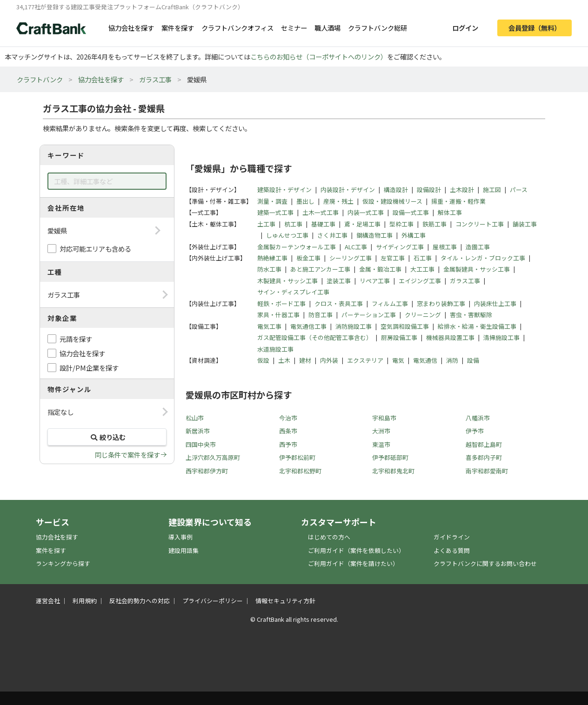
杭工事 (293, 224)
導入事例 (180, 537)
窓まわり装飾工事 (441, 303)
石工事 (423, 258)
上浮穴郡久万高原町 (213, 457)
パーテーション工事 (369, 315)
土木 (284, 360)
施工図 (492, 190)
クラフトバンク (40, 79)
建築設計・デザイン (284, 190)
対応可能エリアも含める (95, 249)
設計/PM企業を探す (89, 368)
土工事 (266, 224)
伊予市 (475, 431)
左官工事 (393, 258)
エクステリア (365, 360)
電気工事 (269, 326)
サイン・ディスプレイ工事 (293, 292)
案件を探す (178, 28)
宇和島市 (384, 418)
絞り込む (107, 437)
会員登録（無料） (535, 28)
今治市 (288, 418)
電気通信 (425, 360)
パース (519, 190)
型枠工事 (401, 224)
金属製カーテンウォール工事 (297, 247)
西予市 (288, 444)
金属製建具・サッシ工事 (477, 269)
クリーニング (423, 315)
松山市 (195, 418)
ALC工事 (356, 247)
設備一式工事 (411, 212)
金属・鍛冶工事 (380, 269)
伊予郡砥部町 (390, 457)
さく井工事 (332, 235)
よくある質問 (452, 550)
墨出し (305, 201)
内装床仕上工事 (495, 303)
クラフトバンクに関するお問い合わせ (485, 563)
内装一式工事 (366, 212)
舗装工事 (525, 224)
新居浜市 (198, 431)
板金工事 (308, 258)
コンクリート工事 (480, 224)
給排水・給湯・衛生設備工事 (477, 326)
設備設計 (429, 190)
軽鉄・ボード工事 (281, 303)
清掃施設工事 (501, 337)
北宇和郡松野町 (300, 471)
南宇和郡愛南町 (487, 471)
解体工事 (450, 212)
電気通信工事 (308, 326)
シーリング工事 (351, 258)
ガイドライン (452, 537)
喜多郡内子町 (484, 457)
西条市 (288, 431)
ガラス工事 (155, 79)
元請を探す (76, 339)
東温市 (381, 444)
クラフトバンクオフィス (237, 28)
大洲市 (381, 431)
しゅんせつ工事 (287, 235)
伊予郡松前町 (297, 457)
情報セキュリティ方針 (285, 601)
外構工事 (414, 235)
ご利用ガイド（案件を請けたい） (353, 563)
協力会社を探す (131, 28)
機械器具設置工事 (450, 337)
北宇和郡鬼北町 (393, 471)
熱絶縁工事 (272, 258)
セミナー (294, 28)
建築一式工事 (275, 212)
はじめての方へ (329, 537)
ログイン (465, 28)
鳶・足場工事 (362, 224)
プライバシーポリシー (213, 601)
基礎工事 (323, 224)
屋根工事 (445, 247)
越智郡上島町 (484, 444)
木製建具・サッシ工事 (287, 281)
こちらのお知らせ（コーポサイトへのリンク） (319, 57)
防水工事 (269, 269)
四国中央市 (201, 444)
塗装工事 (339, 281)
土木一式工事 (321, 212)
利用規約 (85, 601)
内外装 (329, 360)
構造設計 (396, 190)
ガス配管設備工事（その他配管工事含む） (315, 337)
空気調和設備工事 (405, 326)
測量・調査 (272, 201)
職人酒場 (327, 28)
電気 (398, 360)
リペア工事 (375, 281)
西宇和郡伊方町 (207, 471)
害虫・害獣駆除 (471, 315)
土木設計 (462, 190)
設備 (473, 360)
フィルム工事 (390, 303)
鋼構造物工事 (374, 235)
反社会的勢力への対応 (140, 601)
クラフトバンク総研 (378, 28)
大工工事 (422, 269)
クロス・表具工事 (339, 303)
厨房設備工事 (399, 337)
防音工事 (321, 315)
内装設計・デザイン (348, 190)
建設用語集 (184, 550)
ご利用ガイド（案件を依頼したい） (356, 550)
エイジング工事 (420, 281)
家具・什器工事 (278, 315)
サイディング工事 (400, 247)
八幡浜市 (478, 418)
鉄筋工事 (434, 224)
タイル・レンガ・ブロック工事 (483, 258)
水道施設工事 (275, 349)
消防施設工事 (354, 326)
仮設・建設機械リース (392, 201)
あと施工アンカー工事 (320, 269)
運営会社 (48, 601)
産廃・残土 (338, 201)
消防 (452, 360)
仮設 (263, 360)
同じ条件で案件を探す (127, 455)
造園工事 (478, 247)
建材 (305, 360)
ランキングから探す (63, 563)
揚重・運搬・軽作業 (458, 201)
